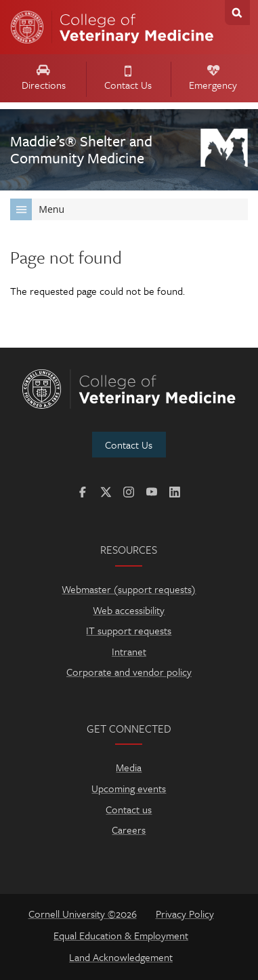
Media (129, 767)
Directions (43, 79)
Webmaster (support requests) (129, 589)
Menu (37, 209)
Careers (129, 830)
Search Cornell (237, 13)
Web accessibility (129, 610)
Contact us (129, 809)
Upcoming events (129, 788)
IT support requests (129, 630)
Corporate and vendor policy (129, 672)
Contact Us (128, 79)
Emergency (213, 79)
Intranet (129, 651)
